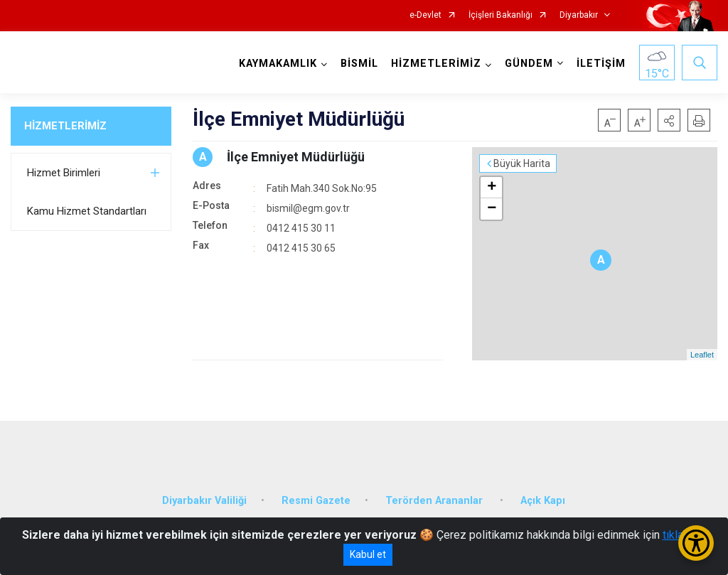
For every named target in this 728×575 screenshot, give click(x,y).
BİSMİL (359, 64)
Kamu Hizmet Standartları (87, 211)
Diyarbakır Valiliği (204, 501)
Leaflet (702, 355)
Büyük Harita (522, 163)
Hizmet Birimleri (64, 173)
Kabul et (368, 554)
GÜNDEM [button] (529, 64)
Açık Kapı (543, 501)
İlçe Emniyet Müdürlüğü (296, 157)
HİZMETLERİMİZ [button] (436, 64)
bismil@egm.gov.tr (308, 208)
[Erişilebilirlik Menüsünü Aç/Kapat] (696, 543)
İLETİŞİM (601, 64)
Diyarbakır (579, 15)
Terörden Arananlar (435, 501)
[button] (669, 120)
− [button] (492, 209)
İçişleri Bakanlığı (500, 15)
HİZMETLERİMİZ (65, 126)
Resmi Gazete (316, 501)
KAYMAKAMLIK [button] (278, 64)
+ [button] (492, 188)
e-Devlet (425, 15)
